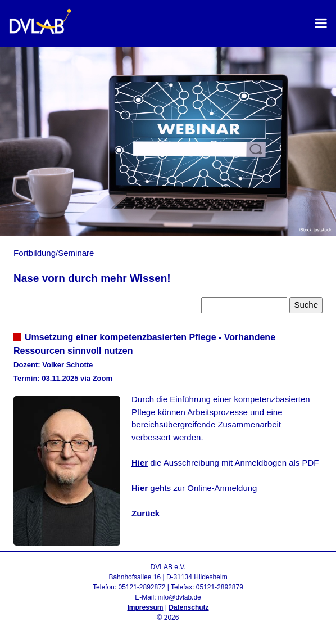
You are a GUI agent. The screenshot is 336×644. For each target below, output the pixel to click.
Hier (140, 463)
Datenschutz (189, 607)
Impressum (145, 607)
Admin (168, 628)
